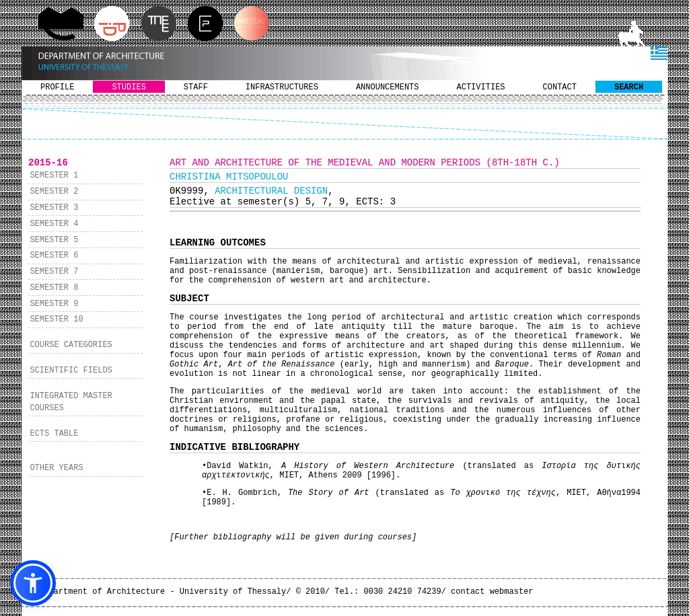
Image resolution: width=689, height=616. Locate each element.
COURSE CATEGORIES (71, 345)
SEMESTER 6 (54, 256)
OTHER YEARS (56, 468)
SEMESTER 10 (56, 319)
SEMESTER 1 (54, 176)
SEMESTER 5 (54, 240)
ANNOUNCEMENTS (388, 87)
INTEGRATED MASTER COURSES (71, 402)
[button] (33, 583)
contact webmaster (492, 592)
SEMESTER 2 (54, 192)
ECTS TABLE (54, 434)
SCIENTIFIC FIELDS (71, 371)
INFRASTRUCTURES (282, 87)
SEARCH (629, 87)
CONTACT (560, 87)
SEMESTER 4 (54, 224)
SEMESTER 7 (54, 272)
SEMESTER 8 (54, 288)
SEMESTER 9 (54, 304)
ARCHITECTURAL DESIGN (271, 191)
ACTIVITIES (481, 87)
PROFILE (57, 87)
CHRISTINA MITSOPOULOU (229, 177)
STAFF (196, 87)
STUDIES (129, 87)
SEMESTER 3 (54, 208)
